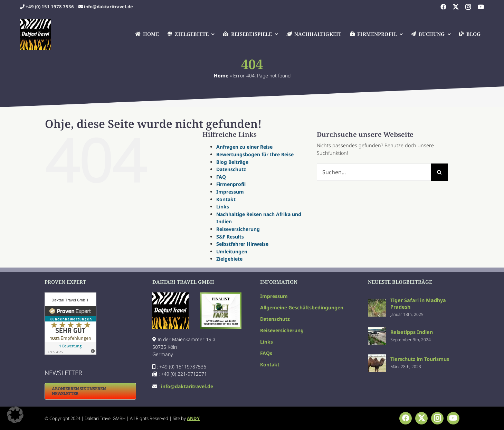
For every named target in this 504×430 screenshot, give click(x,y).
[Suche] (439, 172)
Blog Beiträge (232, 162)
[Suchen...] (374, 172)
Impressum (230, 192)
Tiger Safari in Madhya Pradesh (418, 303)
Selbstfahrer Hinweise (242, 244)
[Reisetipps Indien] (377, 331)
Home (221, 76)
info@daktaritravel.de (108, 7)
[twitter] (456, 7)
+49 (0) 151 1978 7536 (50, 7)
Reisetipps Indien (412, 332)
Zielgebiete (229, 259)
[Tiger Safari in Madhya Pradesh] (377, 302)
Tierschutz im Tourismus (420, 359)
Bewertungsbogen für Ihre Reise (255, 154)
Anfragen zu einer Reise (244, 147)
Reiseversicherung (238, 229)
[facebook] (443, 7)
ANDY (193, 418)
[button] (15, 415)
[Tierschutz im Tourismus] (377, 358)
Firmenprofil (231, 184)
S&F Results (230, 237)
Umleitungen (232, 251)
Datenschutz (231, 169)
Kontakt (226, 199)
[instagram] (468, 7)
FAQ (221, 177)
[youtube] (481, 7)
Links (223, 207)
